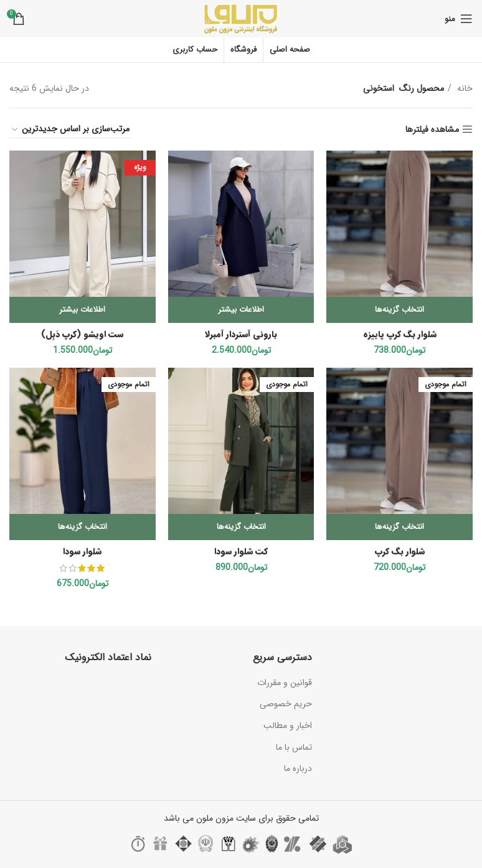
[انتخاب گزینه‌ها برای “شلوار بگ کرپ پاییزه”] (399, 310)
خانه (464, 88)
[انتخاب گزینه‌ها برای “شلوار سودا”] (83, 527)
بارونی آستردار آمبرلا (241, 334)
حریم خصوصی (286, 704)
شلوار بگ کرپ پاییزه (400, 334)
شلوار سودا (82, 551)
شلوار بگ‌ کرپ (400, 551)
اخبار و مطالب (288, 726)
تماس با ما (294, 747)
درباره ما (298, 768)
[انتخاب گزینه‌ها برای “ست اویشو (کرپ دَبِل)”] (83, 310)
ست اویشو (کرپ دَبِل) (83, 334)
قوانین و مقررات (285, 683)
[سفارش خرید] (70, 129)
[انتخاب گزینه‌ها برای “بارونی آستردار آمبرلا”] (241, 310)
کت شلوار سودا (241, 551)
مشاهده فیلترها (432, 130)
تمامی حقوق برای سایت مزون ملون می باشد (241, 818)
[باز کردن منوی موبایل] (459, 19)
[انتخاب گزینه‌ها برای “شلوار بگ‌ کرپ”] (399, 527)
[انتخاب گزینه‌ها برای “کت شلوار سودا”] (241, 527)
